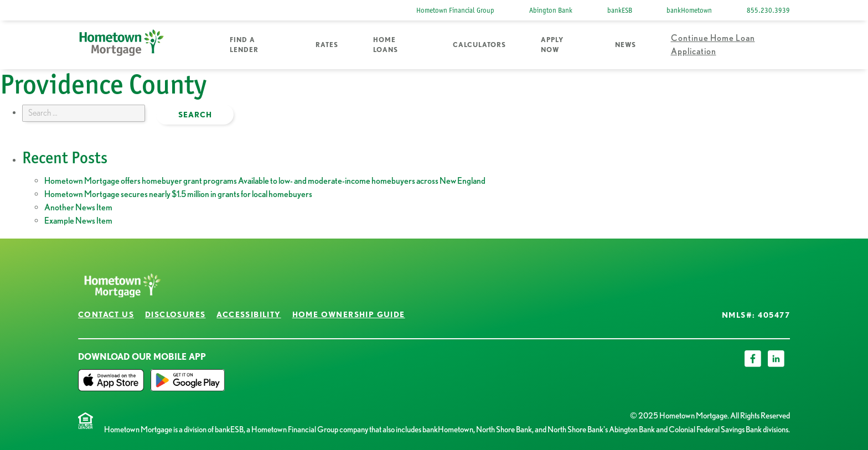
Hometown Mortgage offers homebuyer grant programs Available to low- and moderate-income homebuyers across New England (265, 181)
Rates (327, 45)
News (626, 45)
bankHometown (689, 10)
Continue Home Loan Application (713, 45)
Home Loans (386, 45)
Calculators (479, 45)
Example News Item (78, 221)
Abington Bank (551, 10)
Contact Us (106, 314)
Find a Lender (244, 45)
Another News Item (78, 207)
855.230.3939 (768, 10)
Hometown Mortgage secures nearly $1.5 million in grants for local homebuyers (178, 194)
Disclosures (175, 314)
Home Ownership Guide (349, 314)
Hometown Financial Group (455, 10)
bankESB (620, 10)
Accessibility (249, 314)
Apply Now (552, 45)
